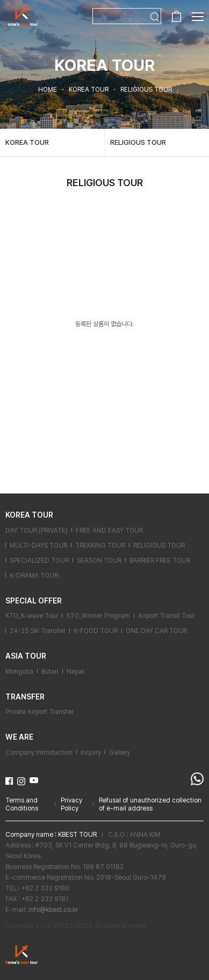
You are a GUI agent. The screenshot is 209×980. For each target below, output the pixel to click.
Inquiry (91, 753)
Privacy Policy (71, 804)
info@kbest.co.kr (53, 910)
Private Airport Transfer (39, 712)
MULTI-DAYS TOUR (38, 546)
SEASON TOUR (99, 561)
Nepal (75, 672)
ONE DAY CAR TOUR (156, 631)
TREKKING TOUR (100, 546)
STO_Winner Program (98, 616)
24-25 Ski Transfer (38, 631)
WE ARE (19, 737)
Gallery (120, 753)
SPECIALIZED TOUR (39, 561)
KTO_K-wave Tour (32, 616)
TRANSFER (25, 697)
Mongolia (19, 672)
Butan (50, 672)
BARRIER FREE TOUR (160, 561)
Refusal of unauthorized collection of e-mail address (150, 804)
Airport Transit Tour (167, 616)
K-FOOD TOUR (96, 631)
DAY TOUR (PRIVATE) (37, 530)
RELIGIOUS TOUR (138, 142)
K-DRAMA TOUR (34, 576)
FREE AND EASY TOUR (109, 530)
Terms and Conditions (22, 804)
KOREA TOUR (27, 142)
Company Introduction (39, 753)
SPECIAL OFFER (34, 601)
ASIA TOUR (26, 656)
